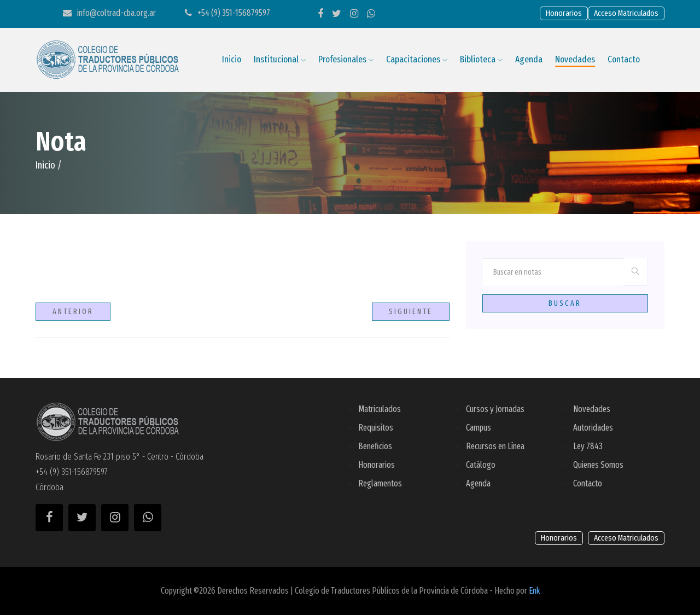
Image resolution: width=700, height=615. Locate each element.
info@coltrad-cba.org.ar (109, 13)
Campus (479, 428)
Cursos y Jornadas (495, 409)
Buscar (565, 303)
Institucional (280, 59)
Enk (534, 591)
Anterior (73, 312)
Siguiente (411, 312)
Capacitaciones (417, 59)
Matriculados (380, 409)
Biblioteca (481, 59)
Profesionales (346, 59)
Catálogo (481, 465)
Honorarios (377, 465)
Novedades (575, 59)
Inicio (232, 59)
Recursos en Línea (495, 446)
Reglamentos (380, 483)
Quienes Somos (598, 465)
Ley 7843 (588, 446)
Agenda (529, 59)
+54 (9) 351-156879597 (227, 13)
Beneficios (375, 446)
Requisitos (376, 428)
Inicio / (49, 165)
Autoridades (593, 428)
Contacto (624, 59)
